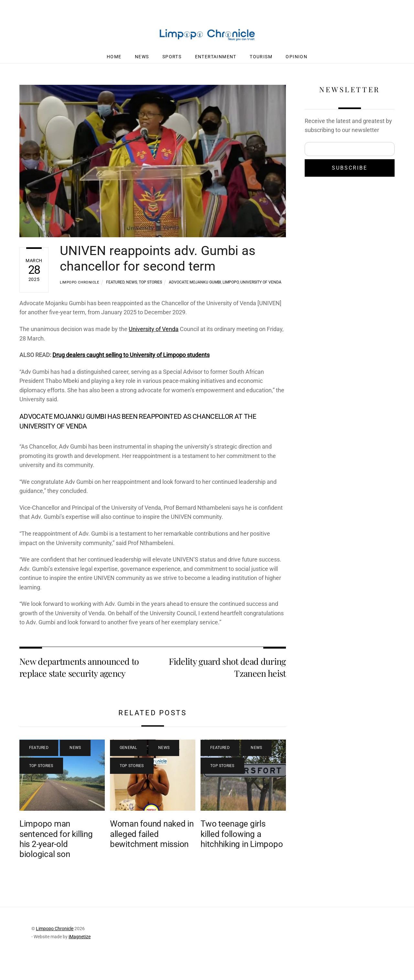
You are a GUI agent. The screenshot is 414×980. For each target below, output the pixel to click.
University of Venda (261, 287)
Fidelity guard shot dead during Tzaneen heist (227, 685)
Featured (115, 287)
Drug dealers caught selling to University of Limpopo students (139, 362)
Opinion (296, 62)
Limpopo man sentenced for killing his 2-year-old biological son (56, 857)
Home (114, 62)
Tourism (261, 62)
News (142, 62)
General (128, 766)
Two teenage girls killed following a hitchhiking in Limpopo (242, 852)
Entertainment (216, 62)
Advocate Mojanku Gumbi (195, 287)
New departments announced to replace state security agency (79, 685)
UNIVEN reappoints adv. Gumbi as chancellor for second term (158, 264)
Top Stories (150, 287)
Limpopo (231, 287)
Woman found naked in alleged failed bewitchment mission (152, 852)
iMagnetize (80, 955)
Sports (172, 62)
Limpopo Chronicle (79, 288)
